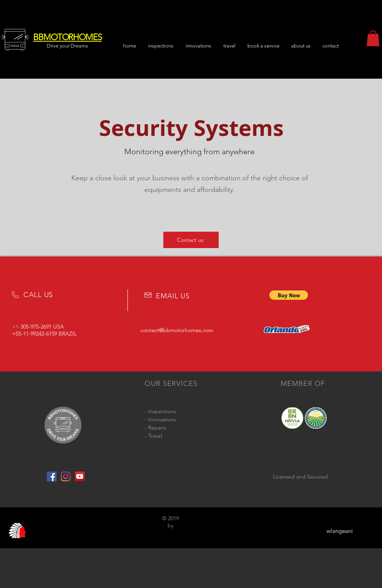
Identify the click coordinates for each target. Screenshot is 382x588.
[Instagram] (66, 476)
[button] (301, 46)
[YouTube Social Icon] (80, 476)
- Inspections (160, 411)
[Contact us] (191, 240)
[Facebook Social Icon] (52, 476)
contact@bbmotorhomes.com (177, 330)
